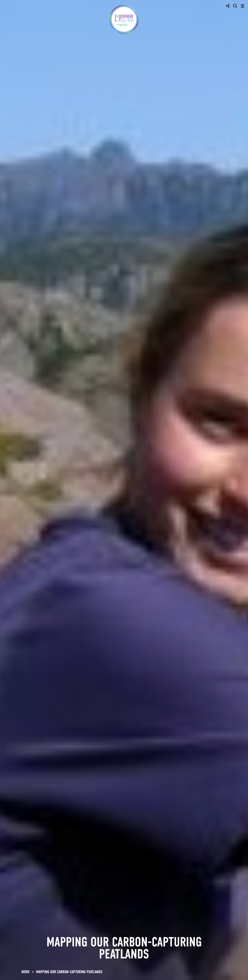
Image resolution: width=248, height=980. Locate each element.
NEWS (25, 972)
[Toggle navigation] (242, 6)
